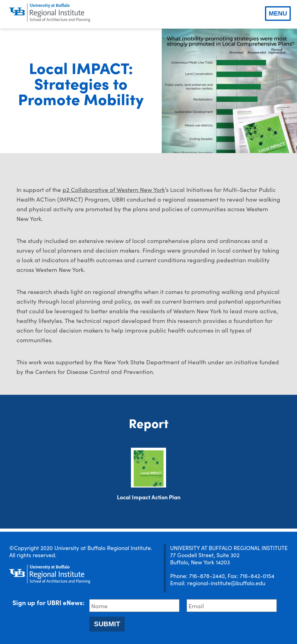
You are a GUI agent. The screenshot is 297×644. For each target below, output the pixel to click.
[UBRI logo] (50, 13)
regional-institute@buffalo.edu (226, 583)
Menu (278, 13)
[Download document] (148, 468)
